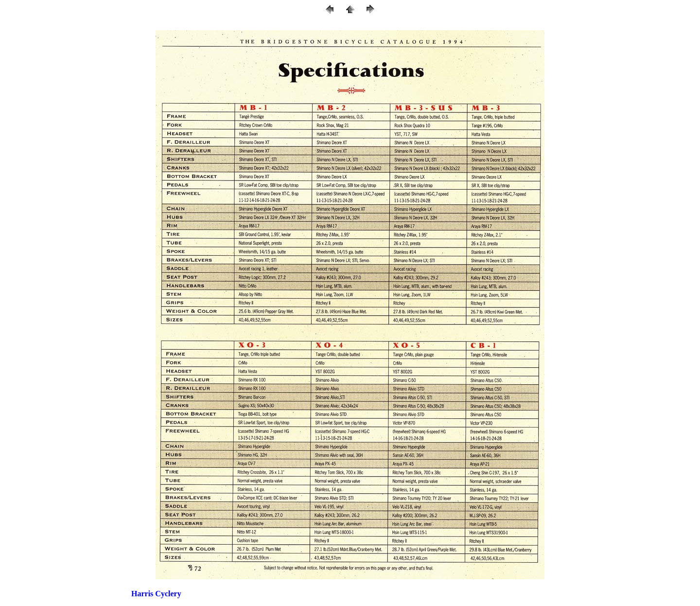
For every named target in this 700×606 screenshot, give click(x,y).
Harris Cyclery (156, 594)
